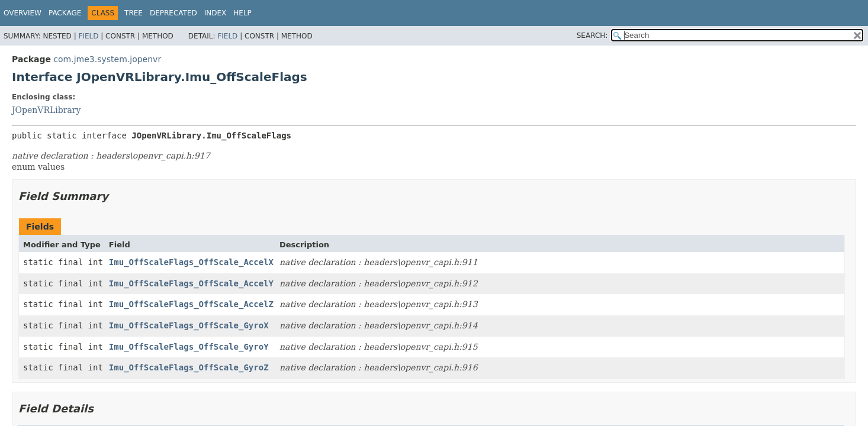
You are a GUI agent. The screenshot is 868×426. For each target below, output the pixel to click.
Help (242, 13)
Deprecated (173, 13)
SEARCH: (592, 35)
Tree (134, 13)
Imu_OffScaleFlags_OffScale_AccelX (191, 262)
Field (88, 36)
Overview (22, 13)
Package (65, 13)
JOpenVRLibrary (46, 110)
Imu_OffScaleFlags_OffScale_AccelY (191, 283)
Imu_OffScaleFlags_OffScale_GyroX (189, 325)
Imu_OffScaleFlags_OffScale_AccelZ (191, 304)
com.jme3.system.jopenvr (107, 59)
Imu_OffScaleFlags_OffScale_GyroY (189, 347)
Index (216, 13)
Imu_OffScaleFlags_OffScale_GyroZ (189, 367)
